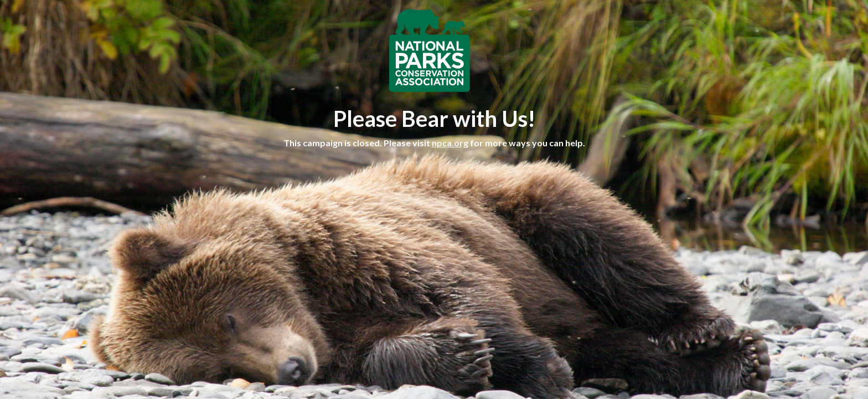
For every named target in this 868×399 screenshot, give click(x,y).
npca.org (450, 143)
